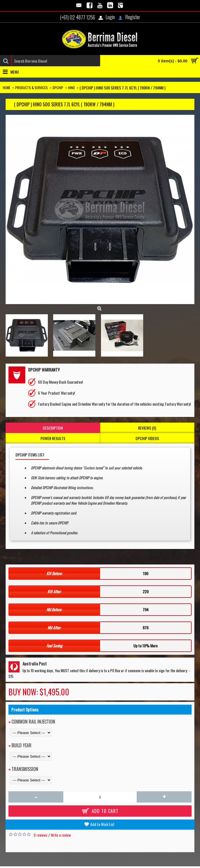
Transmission (25, 769)
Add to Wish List (102, 824)
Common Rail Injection (33, 722)
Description (53, 428)
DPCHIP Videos (147, 438)
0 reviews (41, 835)
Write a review (61, 835)
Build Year (22, 745)
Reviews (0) (147, 428)
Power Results (53, 438)
